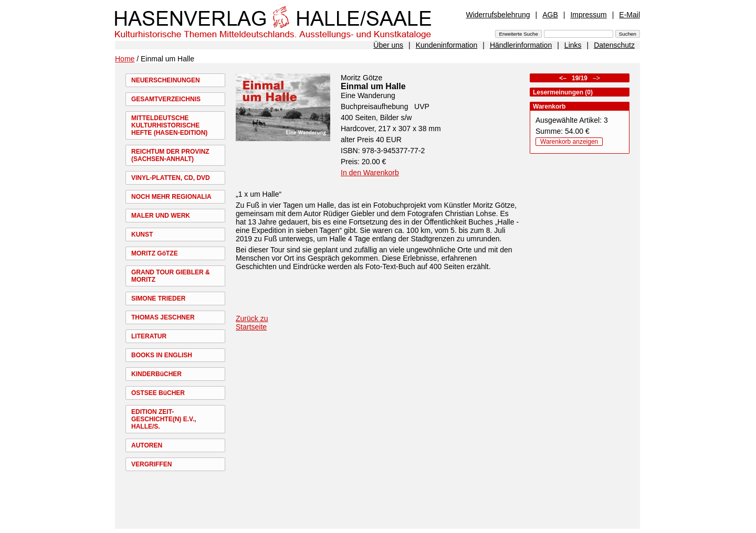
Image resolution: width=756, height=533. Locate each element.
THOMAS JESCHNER (163, 317)
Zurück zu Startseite (252, 323)
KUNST (142, 234)
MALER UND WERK (161, 216)
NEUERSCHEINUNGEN (166, 80)
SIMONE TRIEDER (158, 299)
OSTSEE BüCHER (158, 393)
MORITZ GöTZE (155, 253)
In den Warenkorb (370, 173)
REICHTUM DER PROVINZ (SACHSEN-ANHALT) (170, 155)
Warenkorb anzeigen (569, 142)
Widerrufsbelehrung (498, 15)
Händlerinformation (521, 45)
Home (125, 59)
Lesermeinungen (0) (563, 92)
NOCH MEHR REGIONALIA (171, 197)
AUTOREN (147, 445)
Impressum (588, 15)
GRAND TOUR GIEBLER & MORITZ (171, 276)
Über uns (388, 45)
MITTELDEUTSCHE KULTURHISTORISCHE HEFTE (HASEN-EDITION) (169, 125)
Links (573, 45)
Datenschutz (614, 45)
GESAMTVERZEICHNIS (166, 99)
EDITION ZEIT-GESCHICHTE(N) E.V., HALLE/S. (164, 419)
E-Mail (629, 15)
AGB (550, 15)
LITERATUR (149, 336)
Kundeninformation (447, 45)
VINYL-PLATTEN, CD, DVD (171, 178)
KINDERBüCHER (156, 374)
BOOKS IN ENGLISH (162, 355)
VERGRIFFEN (151, 464)
